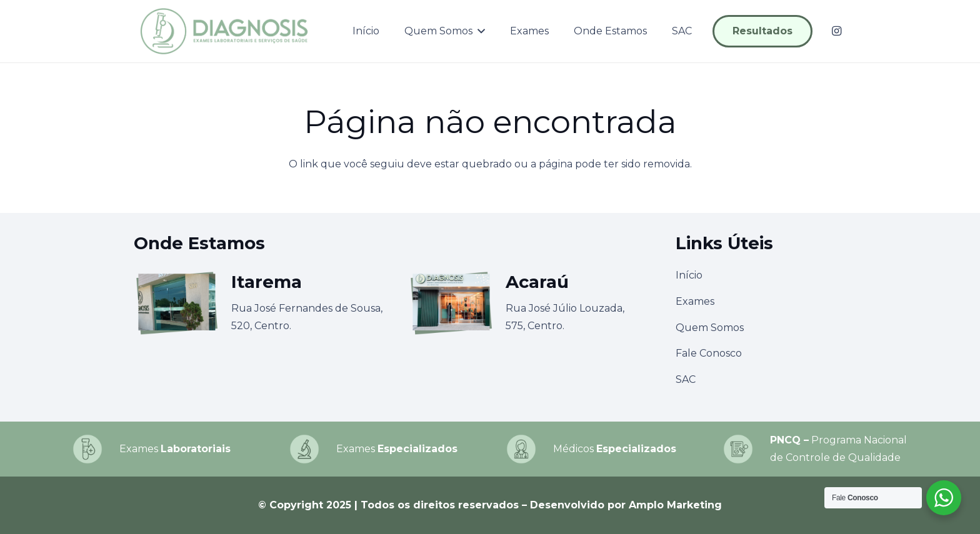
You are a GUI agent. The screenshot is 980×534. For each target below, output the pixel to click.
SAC (686, 379)
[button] (479, 31)
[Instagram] (836, 31)
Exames (695, 301)
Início (689, 275)
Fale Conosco (709, 353)
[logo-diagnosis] (224, 31)
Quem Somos (710, 328)
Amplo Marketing (675, 505)
